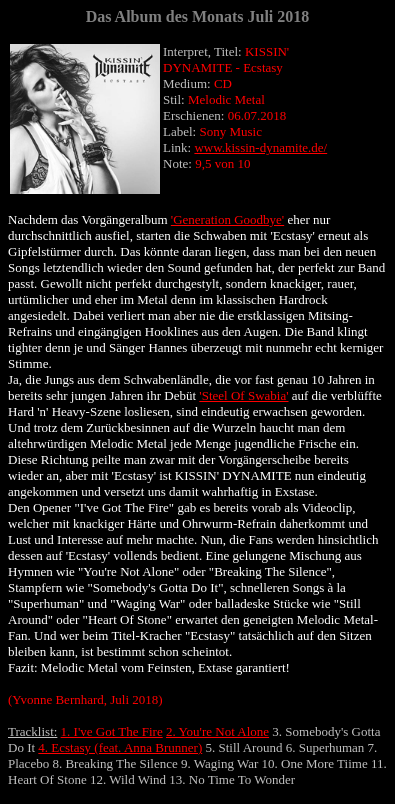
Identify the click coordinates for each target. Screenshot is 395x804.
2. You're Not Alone (217, 731)
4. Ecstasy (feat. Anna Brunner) (120, 747)
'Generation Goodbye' (227, 219)
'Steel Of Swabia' (243, 395)
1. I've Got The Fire (112, 731)
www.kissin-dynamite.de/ (260, 147)
